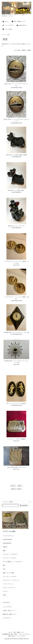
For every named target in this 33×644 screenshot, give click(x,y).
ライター (5, 591)
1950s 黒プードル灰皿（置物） (16, 190)
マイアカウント (7, 618)
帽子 (4, 565)
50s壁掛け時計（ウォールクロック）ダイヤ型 (16, 332)
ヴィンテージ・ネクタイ (10, 558)
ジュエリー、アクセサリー (10, 554)
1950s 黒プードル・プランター (16, 226)
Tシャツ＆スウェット (9, 536)
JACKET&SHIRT (8, 539)
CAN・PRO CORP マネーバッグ (16, 467)
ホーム (5, 21)
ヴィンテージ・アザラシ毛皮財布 (16, 439)
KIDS (4, 595)
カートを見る (7, 29)
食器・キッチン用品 (8, 573)
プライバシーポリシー (24, 634)
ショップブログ (8, 25)
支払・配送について (18, 21)
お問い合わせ (21, 25)
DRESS (5, 547)
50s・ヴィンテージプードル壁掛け (16, 403)
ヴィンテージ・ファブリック (11, 580)
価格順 (24, 50)
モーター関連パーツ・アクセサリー (13, 562)
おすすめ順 (17, 50)
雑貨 (8, 35)
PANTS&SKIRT (7, 543)
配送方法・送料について (10, 614)
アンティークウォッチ (9, 588)
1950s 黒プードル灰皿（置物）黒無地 (16, 155)
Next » (20, 486)
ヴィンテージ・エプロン (10, 576)
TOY (4, 569)
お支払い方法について (9, 611)
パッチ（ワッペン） (8, 584)
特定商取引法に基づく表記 (10, 634)
